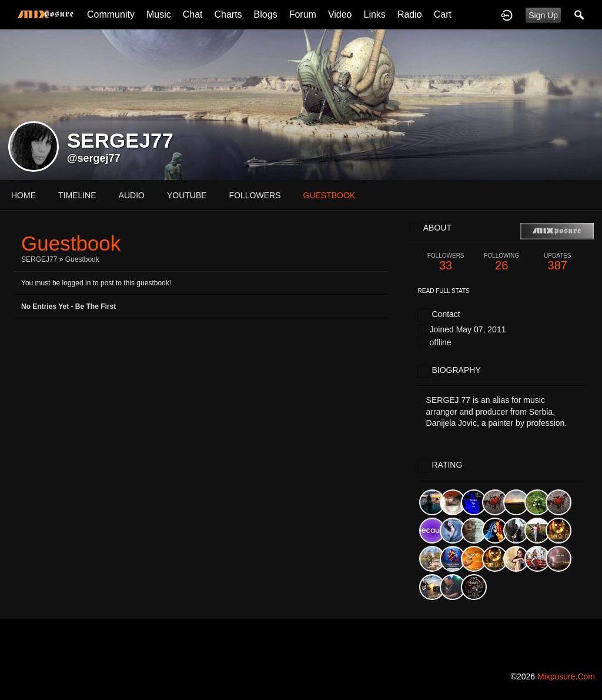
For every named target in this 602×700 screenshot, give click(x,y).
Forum (303, 14)
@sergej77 (94, 158)
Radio (410, 14)
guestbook (330, 195)
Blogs (266, 14)
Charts (228, 14)
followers (255, 195)
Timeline (77, 195)
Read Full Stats (444, 291)
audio (132, 195)
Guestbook (82, 259)
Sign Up (543, 15)
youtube (187, 195)
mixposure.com (566, 676)
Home (24, 195)
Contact (446, 314)
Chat (193, 14)
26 (502, 262)
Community (111, 14)
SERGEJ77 (39, 259)
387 (558, 262)
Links (375, 14)
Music (159, 14)
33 (446, 262)
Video (340, 14)
